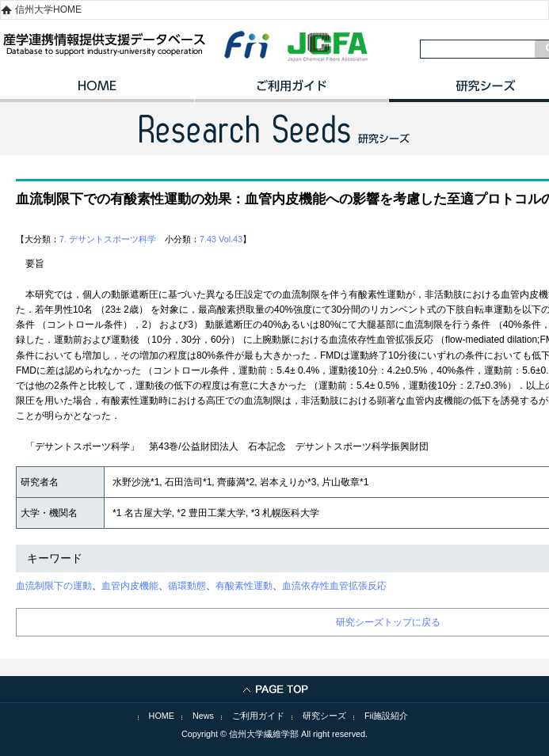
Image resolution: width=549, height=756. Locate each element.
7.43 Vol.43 (221, 239)
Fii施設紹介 (386, 716)
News (203, 716)
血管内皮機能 (130, 586)
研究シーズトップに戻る (388, 622)
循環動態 (187, 586)
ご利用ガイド (291, 91)
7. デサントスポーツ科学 (108, 239)
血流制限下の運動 (54, 586)
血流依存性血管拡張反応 (334, 586)
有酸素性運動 (244, 586)
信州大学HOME (48, 9)
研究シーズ (324, 716)
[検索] (478, 49)
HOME (97, 91)
